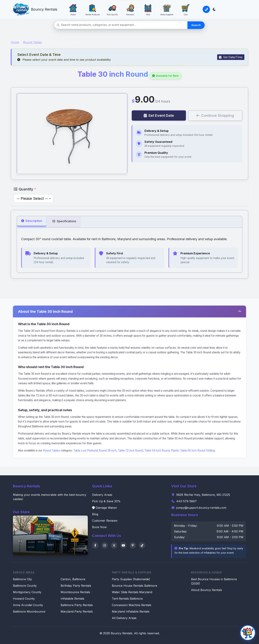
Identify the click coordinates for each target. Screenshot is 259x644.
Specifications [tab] (64, 221)
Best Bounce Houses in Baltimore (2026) (214, 581)
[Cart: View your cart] (186, 9)
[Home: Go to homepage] (73, 9)
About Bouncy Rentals (206, 590)
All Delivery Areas (124, 618)
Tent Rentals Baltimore (127, 599)
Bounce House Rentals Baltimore (135, 586)
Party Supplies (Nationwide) (131, 579)
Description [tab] (32, 221)
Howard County (24, 599)
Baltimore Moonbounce (29, 611)
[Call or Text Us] (206, 9)
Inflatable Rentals (72, 599)
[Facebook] (95, 545)
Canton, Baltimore (73, 579)
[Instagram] (105, 545)
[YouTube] (123, 545)
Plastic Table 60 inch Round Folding (193, 450)
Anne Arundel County (28, 605)
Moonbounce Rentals (75, 592)
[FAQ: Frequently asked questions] (148, 9)
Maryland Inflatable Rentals (131, 611)
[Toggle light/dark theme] (214, 9)
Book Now (99, 527)
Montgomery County (27, 592)
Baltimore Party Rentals (77, 605)
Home (15, 42)
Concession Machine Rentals (132, 605)
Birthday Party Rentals (76, 586)
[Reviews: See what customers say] (130, 9)
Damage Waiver (105, 508)
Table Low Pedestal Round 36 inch (95, 450)
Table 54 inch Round (157, 450)
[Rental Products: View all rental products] (93, 9)
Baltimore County (25, 586)
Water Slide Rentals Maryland (132, 592)
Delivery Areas (102, 495)
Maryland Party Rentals (77, 611)
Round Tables (32, 42)
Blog (95, 514)
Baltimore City (22, 579)
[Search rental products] (124, 25)
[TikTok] (142, 545)
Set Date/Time (231, 57)
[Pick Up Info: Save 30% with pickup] (112, 9)
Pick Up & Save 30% (106, 501)
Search (196, 25)
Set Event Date (159, 116)
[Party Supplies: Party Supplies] (167, 9)
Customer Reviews (105, 521)
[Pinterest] (133, 545)
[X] (114, 545)
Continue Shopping (215, 116)
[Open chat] (248, 633)
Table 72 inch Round (130, 450)
